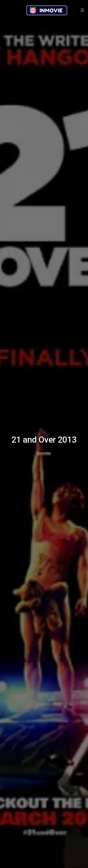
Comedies (44, 453)
